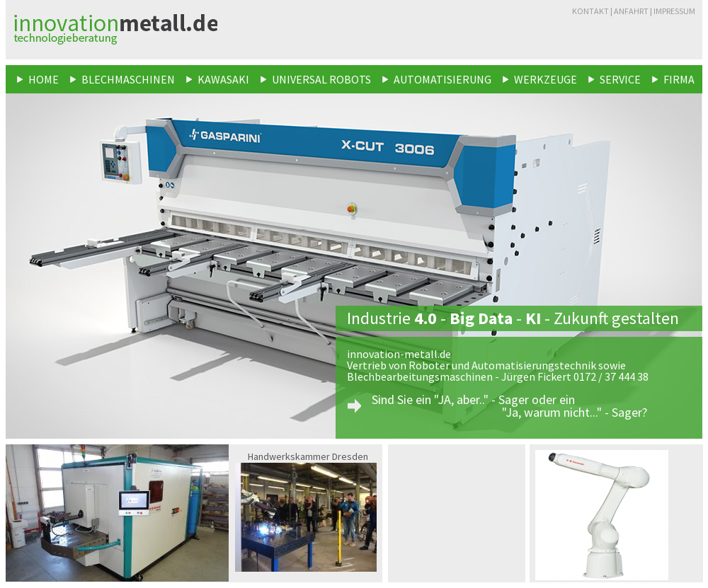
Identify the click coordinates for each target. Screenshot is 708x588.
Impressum (674, 11)
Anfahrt (631, 11)
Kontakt (590, 11)
